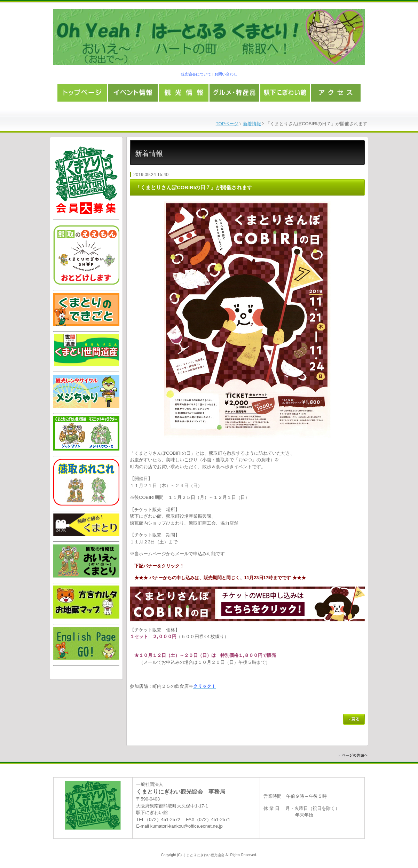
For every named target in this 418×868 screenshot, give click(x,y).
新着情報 (252, 124)
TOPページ (227, 124)
